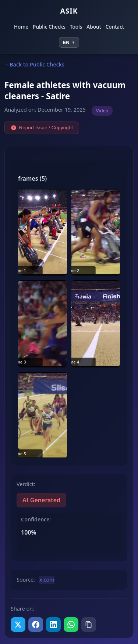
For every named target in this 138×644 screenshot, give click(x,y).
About (94, 27)
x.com (47, 580)
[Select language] (69, 42)
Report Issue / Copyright (42, 128)
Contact (115, 27)
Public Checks (49, 27)
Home (21, 27)
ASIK (69, 11)
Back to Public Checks (37, 64)
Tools (76, 27)
